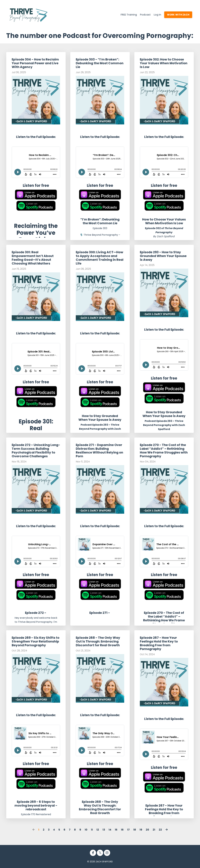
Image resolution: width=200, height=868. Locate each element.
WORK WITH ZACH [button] (177, 15)
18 (135, 830)
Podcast (143, 15)
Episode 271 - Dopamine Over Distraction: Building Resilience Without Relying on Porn (99, 450)
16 (122, 830)
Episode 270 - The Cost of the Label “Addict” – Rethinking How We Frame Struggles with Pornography (164, 450)
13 (104, 830)
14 (110, 830)
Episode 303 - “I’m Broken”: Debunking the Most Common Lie (100, 63)
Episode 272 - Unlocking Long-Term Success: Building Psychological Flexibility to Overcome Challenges (36, 450)
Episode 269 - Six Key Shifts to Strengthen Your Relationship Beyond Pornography (36, 641)
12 (98, 830)
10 (86, 830)
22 (160, 830)
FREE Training (125, 15)
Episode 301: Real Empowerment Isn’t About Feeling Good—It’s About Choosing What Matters (33, 258)
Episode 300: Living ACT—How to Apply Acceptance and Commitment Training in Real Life (100, 258)
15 (116, 830)
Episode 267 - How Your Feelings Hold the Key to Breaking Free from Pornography (159, 643)
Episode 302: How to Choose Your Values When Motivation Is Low (164, 63)
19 (141, 830)
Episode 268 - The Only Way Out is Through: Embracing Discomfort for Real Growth (98, 641)
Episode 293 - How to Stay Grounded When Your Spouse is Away (163, 256)
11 (92, 830)
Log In (156, 15)
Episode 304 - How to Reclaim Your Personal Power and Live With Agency (35, 63)
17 (128, 830)
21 (154, 830)
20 (147, 830)
